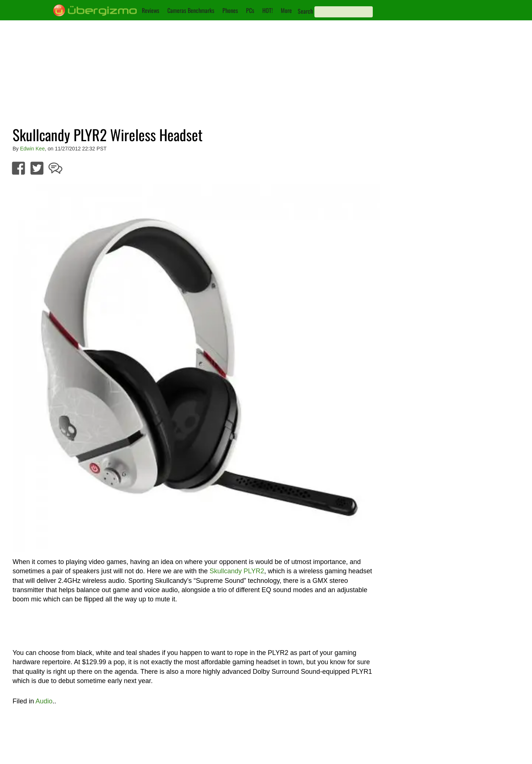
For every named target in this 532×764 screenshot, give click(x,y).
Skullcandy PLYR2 (237, 571)
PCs (250, 10)
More (286, 10)
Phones (230, 10)
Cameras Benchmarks (191, 10)
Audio (44, 701)
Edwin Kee (32, 149)
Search (305, 11)
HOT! (267, 10)
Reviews (151, 10)
